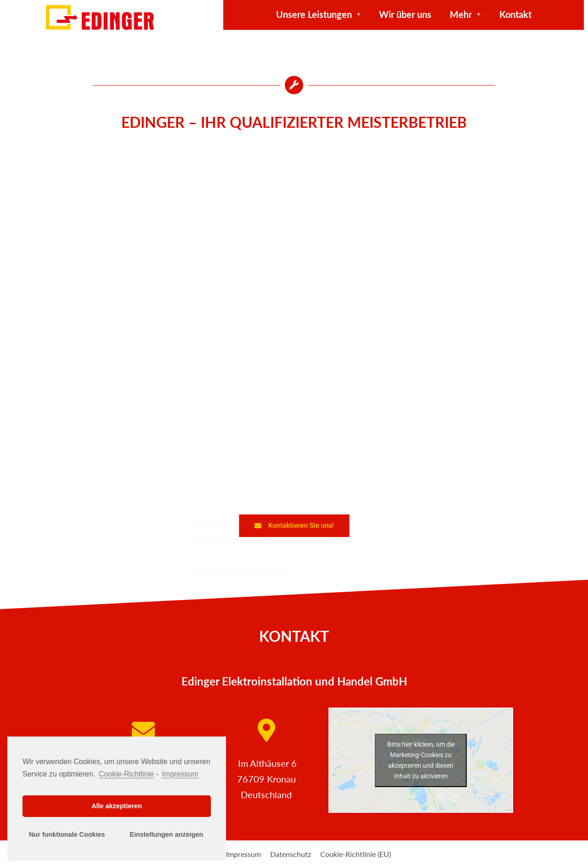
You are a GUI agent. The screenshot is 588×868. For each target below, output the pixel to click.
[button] (294, 525)
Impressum (243, 854)
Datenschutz (291, 854)
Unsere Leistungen (318, 14)
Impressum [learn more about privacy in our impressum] (180, 774)
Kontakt (515, 14)
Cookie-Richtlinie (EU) (356, 854)
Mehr (465, 14)
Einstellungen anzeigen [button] (166, 834)
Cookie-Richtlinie (126, 774)
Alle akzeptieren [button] (117, 806)
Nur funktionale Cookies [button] (67, 834)
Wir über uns (405, 14)
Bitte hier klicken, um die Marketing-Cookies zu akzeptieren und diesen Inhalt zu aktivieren (421, 760)
